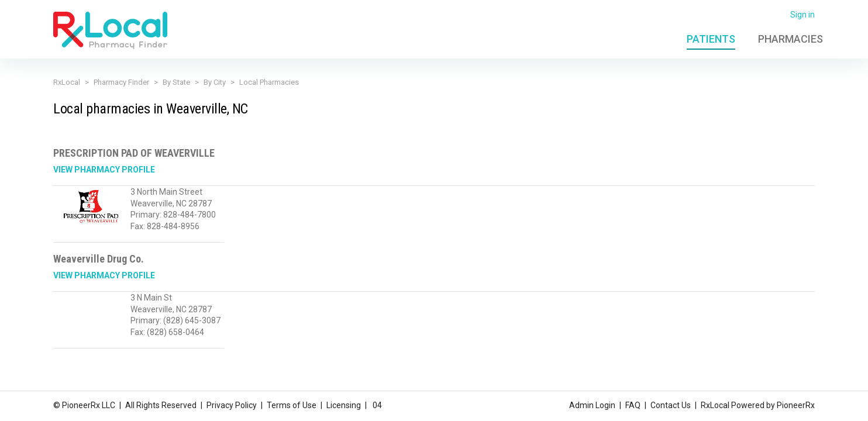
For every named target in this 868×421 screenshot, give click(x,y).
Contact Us (671, 405)
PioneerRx (796, 405)
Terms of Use (292, 405)
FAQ (633, 405)
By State (176, 82)
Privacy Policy (232, 405)
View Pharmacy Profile (104, 170)
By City (215, 82)
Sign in (802, 15)
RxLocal (67, 82)
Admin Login (592, 405)
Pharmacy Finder (121, 82)
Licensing (344, 405)
